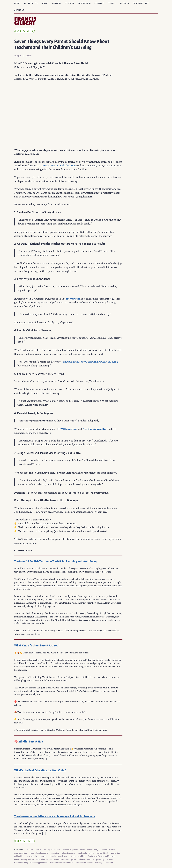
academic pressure (34, 850)
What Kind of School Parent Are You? (37, 645)
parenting (100, 859)
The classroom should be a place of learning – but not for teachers (55, 816)
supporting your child (39, 862)
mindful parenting (61, 859)
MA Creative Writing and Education (56, 165)
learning (44, 856)
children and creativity (89, 850)
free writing (73, 299)
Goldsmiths (19, 856)
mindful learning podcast (24, 859)
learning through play (59, 856)
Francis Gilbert (102, 853)
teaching (99, 862)
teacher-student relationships (61, 862)
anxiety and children (52, 850)
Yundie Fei (109, 862)
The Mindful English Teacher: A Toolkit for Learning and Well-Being (55, 561)
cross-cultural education (39, 853)
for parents (24, 31)
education (55, 853)
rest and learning (21, 862)
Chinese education (108, 850)
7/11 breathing (69, 429)
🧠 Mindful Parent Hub (29, 741)
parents (110, 859)
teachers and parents (84, 862)
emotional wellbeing (86, 853)
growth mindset (32, 856)
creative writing (21, 853)
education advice (69, 853)
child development (70, 850)
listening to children (77, 856)
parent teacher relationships (82, 859)
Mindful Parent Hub (44, 859)
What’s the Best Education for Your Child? (40, 770)
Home (17, 3)
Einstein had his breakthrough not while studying (90, 362)
